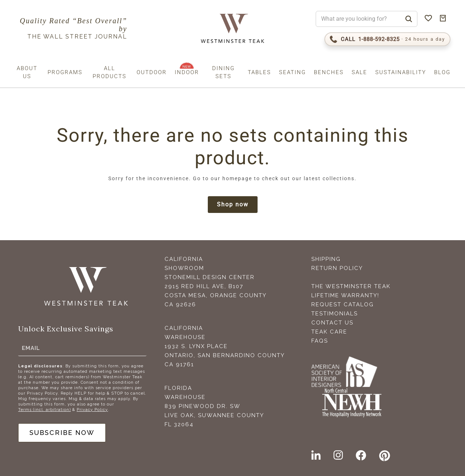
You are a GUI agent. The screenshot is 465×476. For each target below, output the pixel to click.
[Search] (409, 19)
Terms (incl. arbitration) (45, 410)
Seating (292, 72)
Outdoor (152, 72)
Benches (329, 72)
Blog (442, 72)
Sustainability (401, 72)
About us (27, 72)
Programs (65, 72)
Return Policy (337, 268)
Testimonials (335, 314)
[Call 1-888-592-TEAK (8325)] (387, 39)
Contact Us (332, 323)
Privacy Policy (92, 410)
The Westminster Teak (351, 286)
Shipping (326, 259)
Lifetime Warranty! (345, 295)
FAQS (320, 341)
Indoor (187, 72)
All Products (110, 72)
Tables (259, 72)
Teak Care (329, 332)
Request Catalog (343, 304)
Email (31, 348)
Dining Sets (223, 72)
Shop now (233, 204)
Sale (359, 72)
